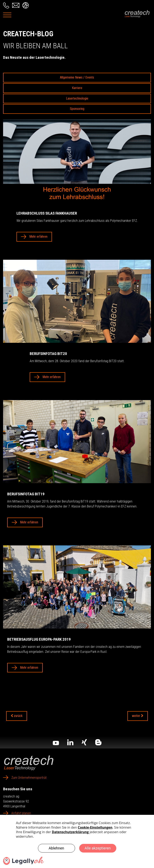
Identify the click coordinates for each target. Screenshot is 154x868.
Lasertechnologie (77, 98)
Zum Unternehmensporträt (29, 778)
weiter (138, 716)
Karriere (77, 88)
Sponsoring (77, 109)
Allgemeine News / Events (77, 77)
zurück (17, 716)
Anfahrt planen (21, 813)
